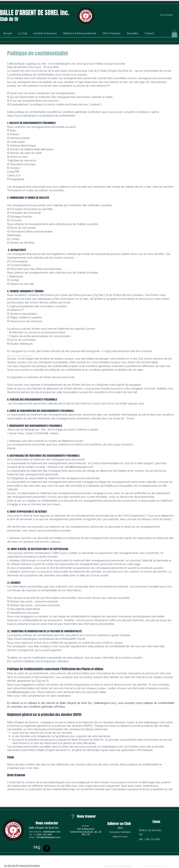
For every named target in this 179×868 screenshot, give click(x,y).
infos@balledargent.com (79, 467)
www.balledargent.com (62, 64)
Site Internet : (36, 832)
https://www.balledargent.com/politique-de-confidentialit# (41, 639)
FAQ (37, 848)
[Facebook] (47, 848)
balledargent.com (52, 832)
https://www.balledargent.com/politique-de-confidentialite (41, 115)
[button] (23, 35)
